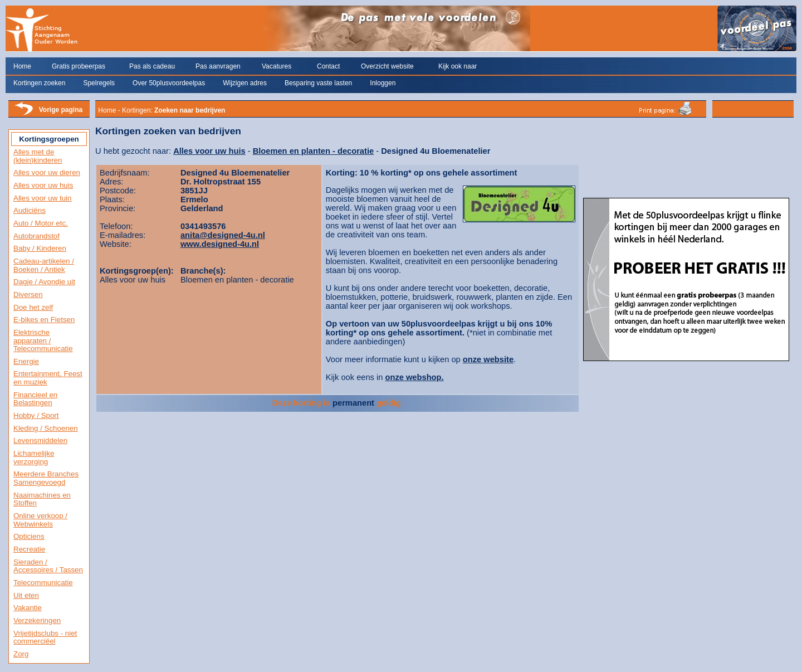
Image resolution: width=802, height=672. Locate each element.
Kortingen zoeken (39, 83)
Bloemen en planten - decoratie (313, 151)
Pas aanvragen (218, 66)
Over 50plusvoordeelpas (169, 83)
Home (22, 66)
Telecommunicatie (43, 583)
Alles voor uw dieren (47, 172)
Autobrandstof (36, 236)
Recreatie (29, 549)
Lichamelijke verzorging (34, 457)
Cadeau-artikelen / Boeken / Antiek (44, 265)
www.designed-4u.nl (220, 244)
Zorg (21, 654)
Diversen (28, 294)
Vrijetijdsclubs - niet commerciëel (45, 637)
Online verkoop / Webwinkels (40, 520)
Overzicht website (387, 66)
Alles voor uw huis (43, 185)
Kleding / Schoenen (46, 428)
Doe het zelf (33, 307)
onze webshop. (415, 377)
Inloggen (383, 83)
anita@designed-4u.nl (223, 235)
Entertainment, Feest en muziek (48, 378)
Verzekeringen (37, 620)
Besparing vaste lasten (318, 83)
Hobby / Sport (36, 415)
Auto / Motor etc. (41, 223)
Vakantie (28, 608)
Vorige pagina (61, 110)
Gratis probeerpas (79, 66)
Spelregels (99, 83)
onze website (488, 359)
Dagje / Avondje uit (44, 282)
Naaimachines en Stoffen (42, 499)
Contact (328, 66)
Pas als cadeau (152, 66)
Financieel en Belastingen (35, 399)
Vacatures (277, 66)
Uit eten (26, 595)
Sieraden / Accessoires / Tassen (48, 566)
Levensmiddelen (40, 440)
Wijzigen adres (245, 83)
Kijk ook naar (458, 66)
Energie (26, 361)
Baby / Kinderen (40, 248)
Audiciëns (30, 210)
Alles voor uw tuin (42, 198)
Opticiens (29, 536)
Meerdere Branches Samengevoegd (46, 478)
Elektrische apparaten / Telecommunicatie (43, 340)
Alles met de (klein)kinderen (38, 156)
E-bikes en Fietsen (44, 320)
